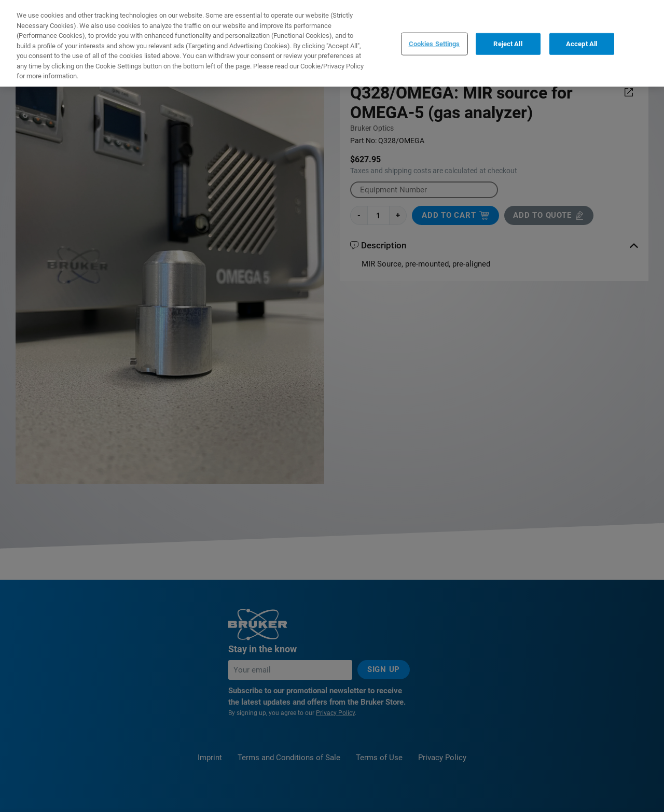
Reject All (508, 44)
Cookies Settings (434, 44)
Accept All (582, 44)
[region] (332, 43)
